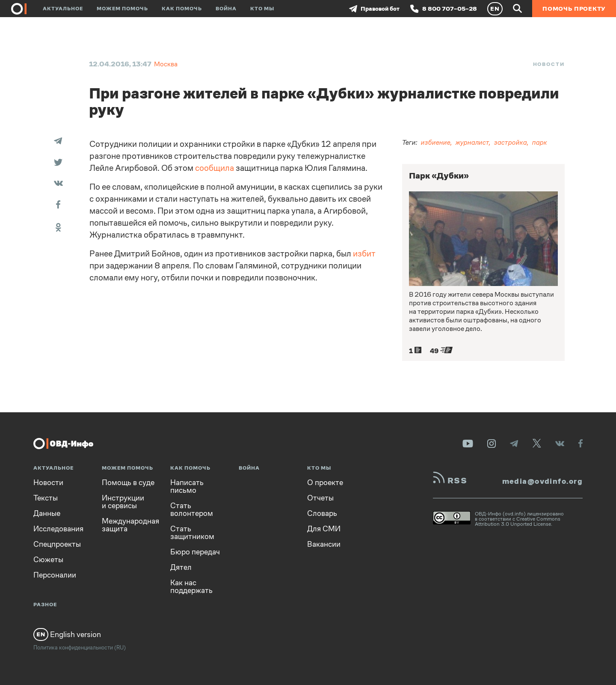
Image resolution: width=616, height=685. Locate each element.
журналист (472, 142)
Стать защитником (192, 533)
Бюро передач (195, 552)
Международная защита (130, 525)
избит (364, 254)
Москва (166, 64)
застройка (511, 142)
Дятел (181, 567)
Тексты (46, 498)
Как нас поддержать (191, 587)
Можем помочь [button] (122, 9)
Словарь (322, 513)
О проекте (325, 482)
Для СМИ (324, 529)
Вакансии (324, 544)
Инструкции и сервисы (123, 502)
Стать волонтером (192, 509)
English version (67, 634)
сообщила (215, 168)
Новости (549, 64)
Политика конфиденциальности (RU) (80, 648)
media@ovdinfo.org (542, 481)
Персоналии (55, 575)
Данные (47, 513)
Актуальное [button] (63, 9)
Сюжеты (48, 560)
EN (495, 9)
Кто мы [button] (262, 9)
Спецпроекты (57, 544)
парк (540, 142)
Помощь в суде (128, 482)
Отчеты (320, 498)
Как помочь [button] (182, 9)
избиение (436, 142)
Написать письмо (187, 486)
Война (226, 9)
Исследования (58, 529)
